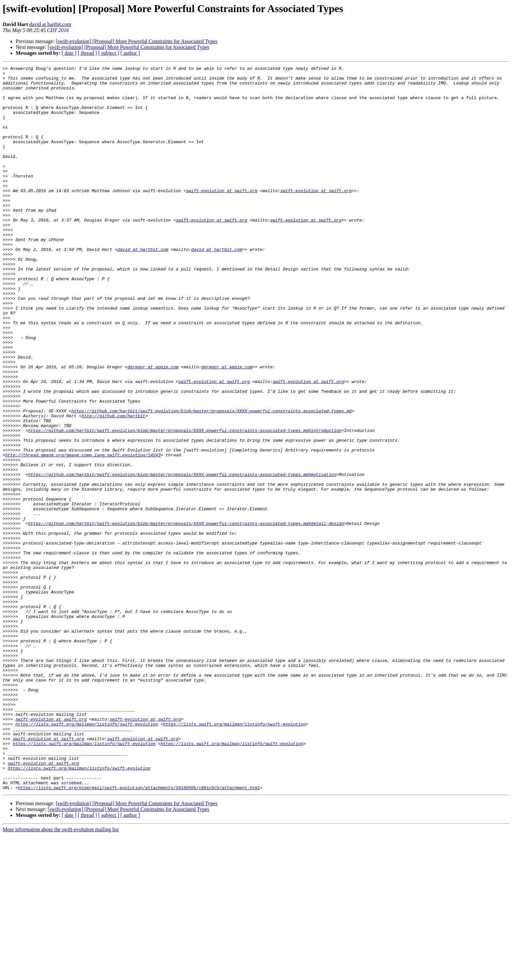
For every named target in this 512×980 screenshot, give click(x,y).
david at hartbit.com (50, 24)
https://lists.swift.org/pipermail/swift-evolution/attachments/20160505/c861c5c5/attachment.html (139, 932)
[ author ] (130, 53)
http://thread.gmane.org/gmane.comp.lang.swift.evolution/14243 (83, 533)
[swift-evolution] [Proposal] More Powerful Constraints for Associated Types (137, 41)
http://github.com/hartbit (113, 486)
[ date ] (69, 53)
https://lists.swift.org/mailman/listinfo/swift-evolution (87, 856)
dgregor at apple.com (153, 427)
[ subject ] (109, 53)
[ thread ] (87, 53)
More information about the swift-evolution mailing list (61, 974)
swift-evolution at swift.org (222, 216)
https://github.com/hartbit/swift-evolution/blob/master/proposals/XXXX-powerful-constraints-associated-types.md (212, 480)
